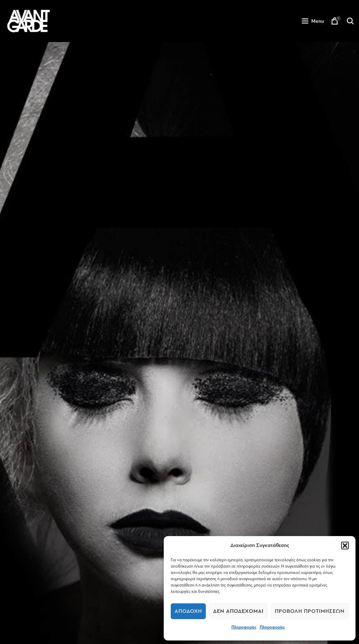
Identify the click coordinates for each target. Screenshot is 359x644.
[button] (345, 546)
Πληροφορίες (244, 627)
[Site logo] (28, 21)
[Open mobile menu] (313, 21)
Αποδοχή (188, 611)
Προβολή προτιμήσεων (310, 611)
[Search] (350, 21)
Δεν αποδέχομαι (238, 611)
